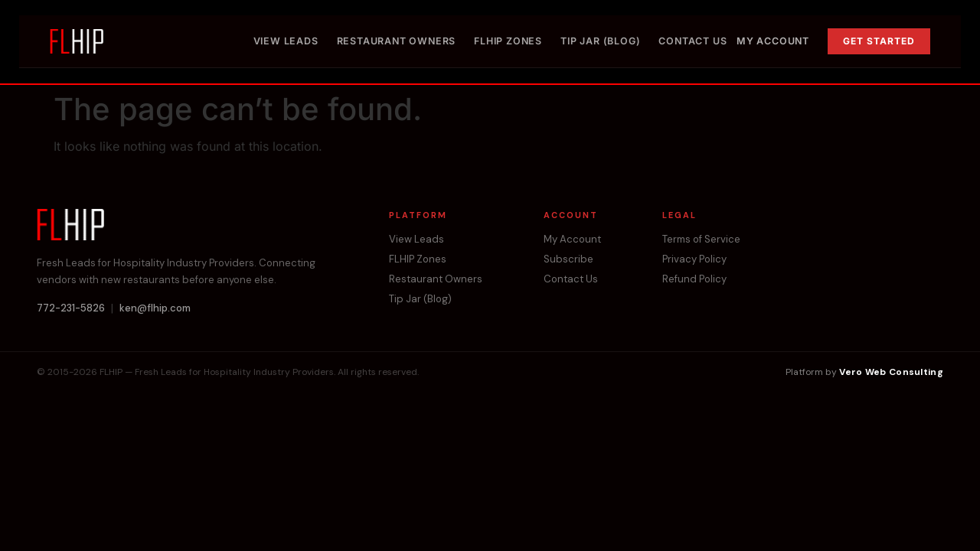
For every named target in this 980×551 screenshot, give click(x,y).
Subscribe (568, 259)
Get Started (879, 41)
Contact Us (693, 41)
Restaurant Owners (397, 41)
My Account (773, 41)
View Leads (286, 41)
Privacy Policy (694, 259)
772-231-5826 (71, 308)
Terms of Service (701, 240)
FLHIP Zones (508, 41)
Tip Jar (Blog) (600, 41)
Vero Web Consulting (891, 372)
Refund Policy (694, 279)
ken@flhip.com (155, 308)
